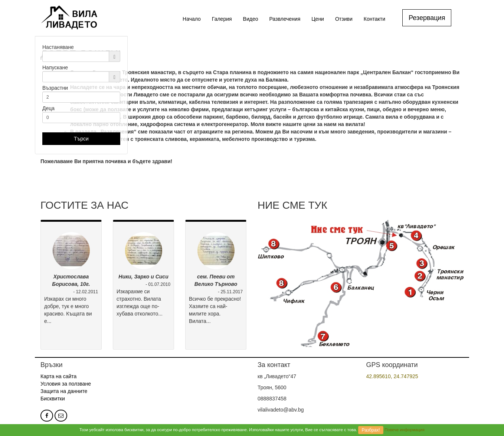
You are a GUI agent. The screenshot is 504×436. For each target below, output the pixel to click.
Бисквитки (53, 399)
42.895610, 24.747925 (392, 376)
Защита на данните (64, 391)
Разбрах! (371, 430)
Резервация (427, 18)
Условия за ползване (66, 384)
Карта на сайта (58, 376)
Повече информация (405, 430)
